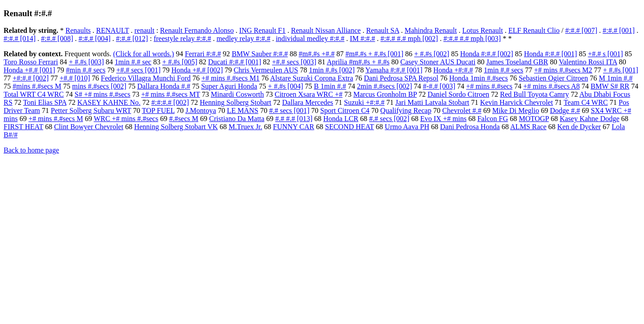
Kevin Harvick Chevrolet (516, 102)
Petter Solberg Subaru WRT (91, 110)
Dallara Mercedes (308, 102)
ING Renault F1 (263, 30)
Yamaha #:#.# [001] (394, 70)
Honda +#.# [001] (29, 70)
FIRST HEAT (23, 127)
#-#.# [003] (439, 86)
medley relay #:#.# (243, 38)
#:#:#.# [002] (170, 102)
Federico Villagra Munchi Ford (146, 78)
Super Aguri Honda (229, 86)
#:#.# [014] (20, 38)
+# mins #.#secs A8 (551, 86)
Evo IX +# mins (443, 119)
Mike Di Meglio (516, 110)
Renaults (78, 30)
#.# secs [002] (389, 119)
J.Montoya (201, 110)
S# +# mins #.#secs (102, 94)
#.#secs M (184, 119)
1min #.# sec (133, 62)
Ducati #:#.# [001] (235, 62)
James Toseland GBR (517, 62)
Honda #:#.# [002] (487, 54)
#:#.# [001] (619, 30)
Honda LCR (341, 119)
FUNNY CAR (294, 127)
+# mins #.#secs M (56, 119)
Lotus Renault (483, 30)
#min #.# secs (86, 70)
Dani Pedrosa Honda (470, 127)
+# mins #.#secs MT (171, 94)
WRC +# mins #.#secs (126, 119)
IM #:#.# (362, 38)
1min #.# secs (504, 70)
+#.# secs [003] (294, 62)
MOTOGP (534, 119)
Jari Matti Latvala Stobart (432, 102)
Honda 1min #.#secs (479, 78)
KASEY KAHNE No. (109, 102)
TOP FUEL (158, 110)
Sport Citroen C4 (345, 110)
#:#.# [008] (57, 38)
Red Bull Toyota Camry (535, 94)
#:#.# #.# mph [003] (472, 38)
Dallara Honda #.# (164, 86)
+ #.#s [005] (180, 62)
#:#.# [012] (132, 38)
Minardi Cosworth (238, 94)
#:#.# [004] (94, 38)
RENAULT (112, 30)
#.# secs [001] (289, 110)
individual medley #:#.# (310, 38)
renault (144, 30)
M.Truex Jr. (245, 127)
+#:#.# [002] (31, 78)
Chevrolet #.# (462, 110)
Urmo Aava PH (407, 127)
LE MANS (242, 110)
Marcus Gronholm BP (385, 94)
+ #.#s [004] (286, 86)
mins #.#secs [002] (99, 86)
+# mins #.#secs (489, 86)
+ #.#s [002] (432, 54)
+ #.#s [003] (87, 62)
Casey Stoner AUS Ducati (438, 62)
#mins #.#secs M (37, 86)
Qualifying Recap (406, 110)
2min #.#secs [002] (384, 86)
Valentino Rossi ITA (588, 62)
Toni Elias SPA (45, 102)
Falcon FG (493, 119)
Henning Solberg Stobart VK (176, 127)
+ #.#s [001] (621, 70)
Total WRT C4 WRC (34, 94)
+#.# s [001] (605, 54)
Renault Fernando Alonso (197, 30)
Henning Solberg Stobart (235, 102)
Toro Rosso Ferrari (31, 62)
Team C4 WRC (586, 102)
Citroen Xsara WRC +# (308, 94)
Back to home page (31, 150)
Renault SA (382, 30)
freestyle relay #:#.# (183, 38)
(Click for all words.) (144, 54)
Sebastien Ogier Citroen (553, 78)
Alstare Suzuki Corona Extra (311, 78)
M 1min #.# (616, 78)
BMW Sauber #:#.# (260, 54)
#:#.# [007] (581, 30)
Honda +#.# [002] (197, 70)
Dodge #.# (565, 110)
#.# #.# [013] (294, 119)
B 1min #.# (330, 86)
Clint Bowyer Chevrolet (89, 127)
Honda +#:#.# (453, 70)
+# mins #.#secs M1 (231, 78)
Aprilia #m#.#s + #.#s (358, 62)
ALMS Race (528, 127)
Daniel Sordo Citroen (459, 94)
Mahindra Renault (431, 30)
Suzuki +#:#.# (364, 102)
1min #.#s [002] (332, 70)
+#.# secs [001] (138, 70)
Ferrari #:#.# (203, 54)
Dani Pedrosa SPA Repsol (401, 78)
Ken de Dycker (579, 127)
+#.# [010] (75, 78)
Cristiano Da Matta (237, 119)
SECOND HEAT (349, 127)
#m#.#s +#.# (317, 54)
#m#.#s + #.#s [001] (374, 54)
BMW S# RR (610, 86)
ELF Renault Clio (534, 30)
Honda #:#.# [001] (551, 54)
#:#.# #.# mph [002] (409, 38)
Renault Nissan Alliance (326, 30)
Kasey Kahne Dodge (589, 119)
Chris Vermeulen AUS (266, 70)
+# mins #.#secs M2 (563, 70)
